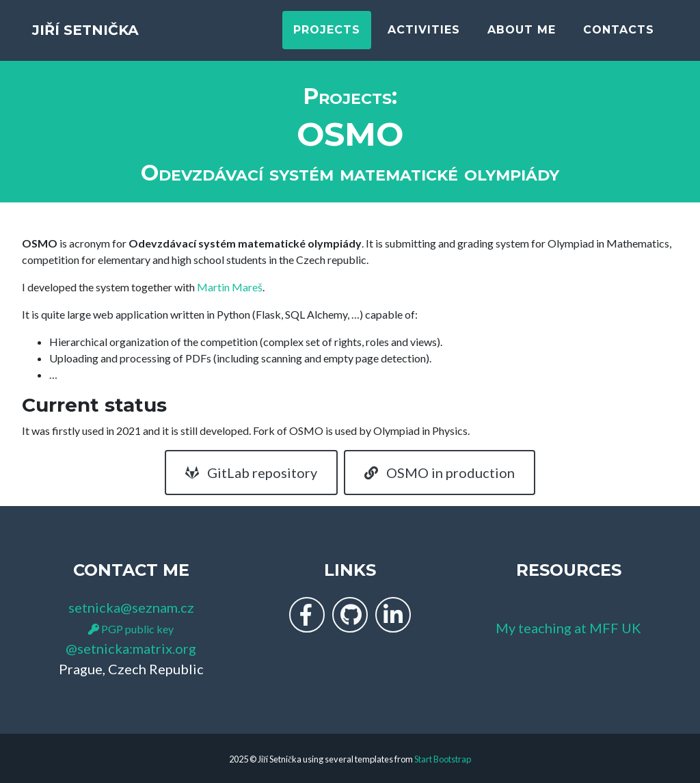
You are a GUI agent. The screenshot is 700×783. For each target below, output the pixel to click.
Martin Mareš (230, 287)
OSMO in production (440, 473)
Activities (424, 36)
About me (522, 36)
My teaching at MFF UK (568, 628)
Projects (327, 36)
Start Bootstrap (443, 759)
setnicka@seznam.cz (131, 607)
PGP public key (131, 629)
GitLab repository (251, 473)
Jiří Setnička (116, 36)
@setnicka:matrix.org (131, 648)
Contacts (619, 36)
